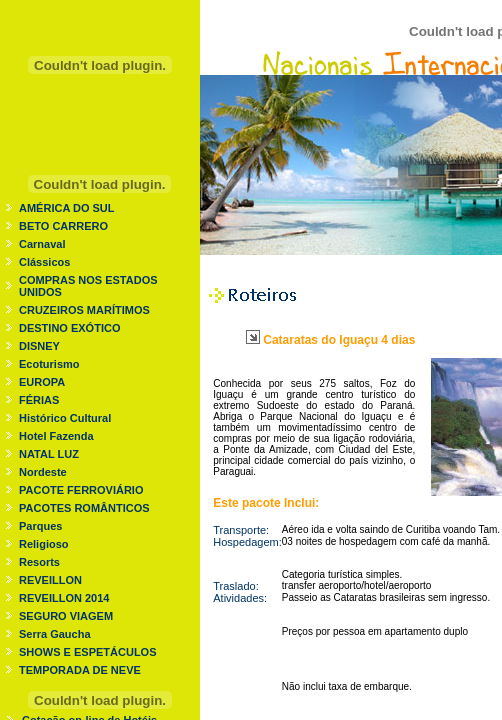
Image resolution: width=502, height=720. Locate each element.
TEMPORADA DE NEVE (80, 670)
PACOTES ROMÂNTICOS (84, 508)
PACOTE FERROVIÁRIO (81, 490)
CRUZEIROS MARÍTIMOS (84, 310)
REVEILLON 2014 (64, 598)
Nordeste (43, 472)
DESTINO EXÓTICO (69, 328)
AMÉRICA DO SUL (67, 208)
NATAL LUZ (49, 454)
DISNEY (39, 346)
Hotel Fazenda (56, 436)
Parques (40, 526)
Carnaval (42, 244)
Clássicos (44, 262)
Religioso (44, 544)
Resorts (39, 562)
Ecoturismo (49, 364)
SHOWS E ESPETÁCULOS (88, 652)
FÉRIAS (39, 400)
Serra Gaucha (55, 634)
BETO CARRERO (63, 226)
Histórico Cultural (65, 418)
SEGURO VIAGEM (66, 616)
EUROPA (42, 382)
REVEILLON (50, 580)
